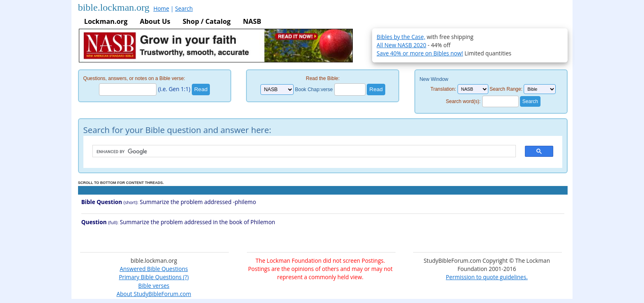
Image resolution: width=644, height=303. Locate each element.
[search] (300, 151)
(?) (185, 277)
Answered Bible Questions (154, 269)
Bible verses (154, 286)
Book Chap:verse (314, 90)
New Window (434, 79)
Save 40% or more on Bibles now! (420, 53)
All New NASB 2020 (401, 45)
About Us (155, 21)
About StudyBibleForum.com (154, 294)
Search (184, 8)
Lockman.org (106, 21)
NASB (252, 21)
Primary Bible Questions (150, 277)
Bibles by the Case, (401, 37)
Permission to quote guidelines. (487, 277)
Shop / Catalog (207, 21)
